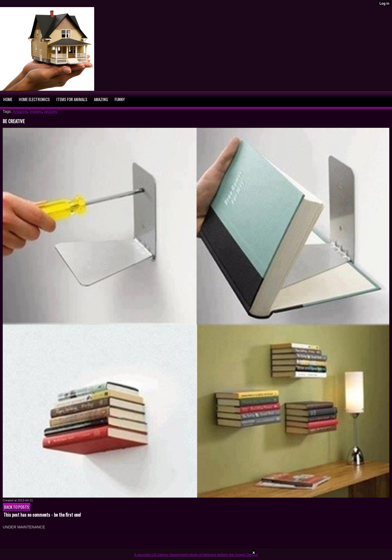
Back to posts (17, 507)
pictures (51, 111)
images (36, 111)
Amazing (20, 111)
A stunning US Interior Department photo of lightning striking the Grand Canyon (196, 555)
